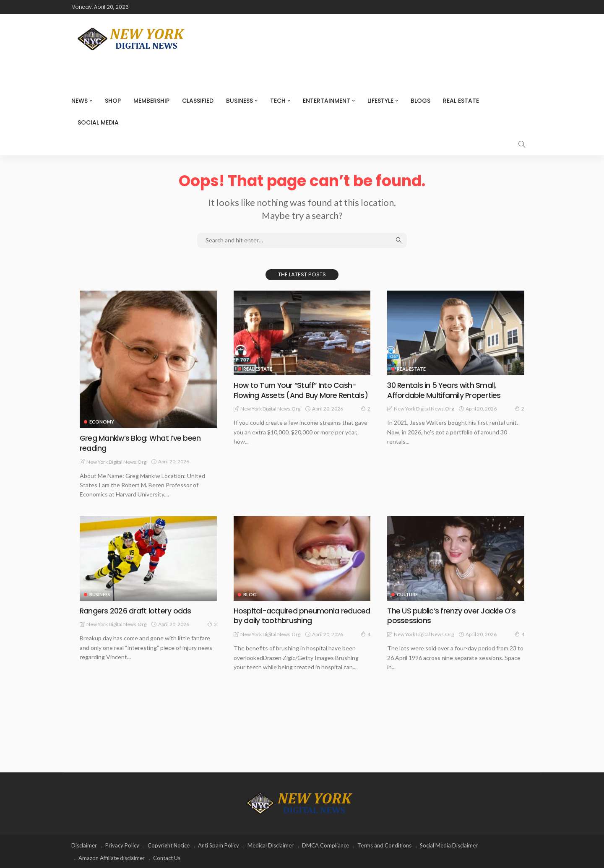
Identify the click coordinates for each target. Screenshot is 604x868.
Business (240, 101)
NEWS (79, 101)
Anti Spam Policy (219, 845)
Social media (98, 122)
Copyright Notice (169, 845)
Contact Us (167, 858)
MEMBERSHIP (151, 101)
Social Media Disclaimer (449, 845)
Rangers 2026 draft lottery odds (135, 610)
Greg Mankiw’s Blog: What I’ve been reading (140, 443)
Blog (250, 594)
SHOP (113, 101)
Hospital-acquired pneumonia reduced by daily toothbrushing (302, 615)
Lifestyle (380, 101)
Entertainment (327, 101)
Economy (102, 422)
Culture (407, 594)
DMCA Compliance (325, 845)
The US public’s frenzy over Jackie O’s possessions (451, 615)
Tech (278, 101)
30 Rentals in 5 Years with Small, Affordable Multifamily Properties (444, 390)
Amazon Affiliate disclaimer (112, 858)
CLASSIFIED (198, 101)
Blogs (420, 101)
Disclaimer (84, 845)
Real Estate (461, 101)
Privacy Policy (122, 845)
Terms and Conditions (384, 845)
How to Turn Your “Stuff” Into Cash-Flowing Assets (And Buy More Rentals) (301, 390)
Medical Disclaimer (271, 845)
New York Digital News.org (116, 461)
